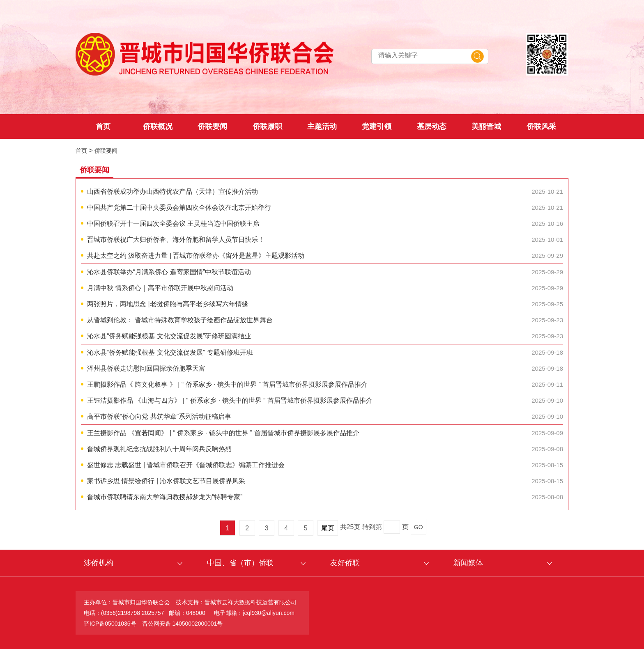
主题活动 (322, 126)
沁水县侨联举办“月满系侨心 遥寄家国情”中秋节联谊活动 (169, 272)
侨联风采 (541, 126)
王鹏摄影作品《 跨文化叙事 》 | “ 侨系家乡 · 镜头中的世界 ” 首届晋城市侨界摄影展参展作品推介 (227, 384)
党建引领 (377, 126)
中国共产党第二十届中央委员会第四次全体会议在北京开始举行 (179, 208)
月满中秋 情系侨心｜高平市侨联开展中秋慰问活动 (160, 288)
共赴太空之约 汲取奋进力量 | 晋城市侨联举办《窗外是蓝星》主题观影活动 (196, 256)
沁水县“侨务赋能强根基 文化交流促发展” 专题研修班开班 (170, 352)
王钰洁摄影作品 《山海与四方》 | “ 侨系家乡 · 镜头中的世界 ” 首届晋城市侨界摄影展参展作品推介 (230, 400)
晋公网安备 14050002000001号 (183, 624)
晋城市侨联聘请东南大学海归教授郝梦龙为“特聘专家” (165, 497)
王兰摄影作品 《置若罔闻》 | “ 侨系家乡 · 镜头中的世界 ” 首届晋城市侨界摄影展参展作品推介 (223, 433)
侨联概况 (158, 126)
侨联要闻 (212, 126)
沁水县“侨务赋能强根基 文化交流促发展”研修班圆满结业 (169, 336)
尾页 (328, 528)
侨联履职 (267, 126)
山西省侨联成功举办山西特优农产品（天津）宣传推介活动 (172, 191)
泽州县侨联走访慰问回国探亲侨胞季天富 (146, 368)
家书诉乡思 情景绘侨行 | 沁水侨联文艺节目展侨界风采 (166, 481)
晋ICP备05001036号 (110, 624)
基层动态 (432, 126)
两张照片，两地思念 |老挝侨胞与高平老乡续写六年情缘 (168, 304)
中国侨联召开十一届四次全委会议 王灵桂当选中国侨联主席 (173, 224)
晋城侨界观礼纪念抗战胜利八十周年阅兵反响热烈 (159, 449)
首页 (103, 126)
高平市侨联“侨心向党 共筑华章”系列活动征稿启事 (159, 416)
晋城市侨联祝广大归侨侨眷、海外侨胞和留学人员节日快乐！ (176, 240)
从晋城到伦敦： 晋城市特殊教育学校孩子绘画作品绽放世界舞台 (180, 320)
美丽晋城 (486, 126)
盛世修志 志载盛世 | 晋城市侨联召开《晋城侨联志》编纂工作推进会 (186, 465)
